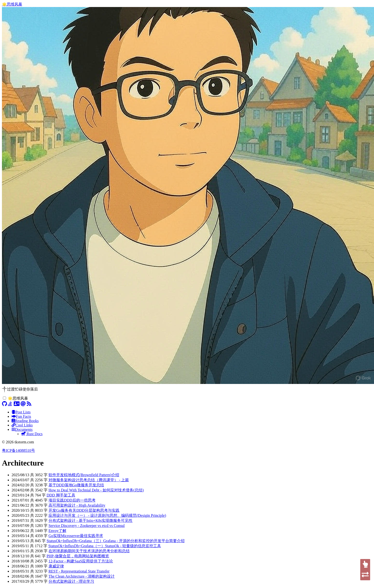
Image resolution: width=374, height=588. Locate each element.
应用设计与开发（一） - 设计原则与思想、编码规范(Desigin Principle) (107, 515)
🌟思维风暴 (12, 4)
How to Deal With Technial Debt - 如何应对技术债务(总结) (96, 490)
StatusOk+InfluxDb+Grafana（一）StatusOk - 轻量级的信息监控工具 (105, 546)
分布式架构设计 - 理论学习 (71, 581)
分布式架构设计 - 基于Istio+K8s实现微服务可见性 (91, 521)
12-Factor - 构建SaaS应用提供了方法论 (81, 561)
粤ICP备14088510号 (18, 450)
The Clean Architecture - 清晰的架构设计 (82, 576)
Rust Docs (32, 434)
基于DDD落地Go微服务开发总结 (76, 485)
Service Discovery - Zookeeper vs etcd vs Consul (87, 526)
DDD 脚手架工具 (61, 495)
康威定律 (56, 566)
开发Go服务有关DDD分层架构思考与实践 (84, 510)
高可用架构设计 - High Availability (77, 505)
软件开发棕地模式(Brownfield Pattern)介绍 (84, 475)
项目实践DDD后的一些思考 (72, 500)
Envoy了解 (57, 531)
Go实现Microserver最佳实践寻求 (76, 536)
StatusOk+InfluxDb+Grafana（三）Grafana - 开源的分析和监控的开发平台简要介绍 (116, 541)
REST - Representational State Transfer (79, 571)
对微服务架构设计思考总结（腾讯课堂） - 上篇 (89, 480)
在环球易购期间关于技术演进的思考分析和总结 (89, 551)
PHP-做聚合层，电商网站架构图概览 (78, 556)
